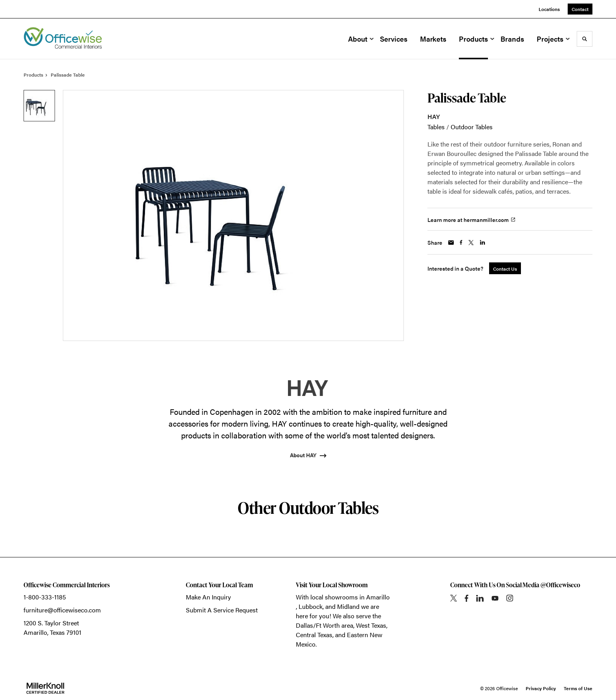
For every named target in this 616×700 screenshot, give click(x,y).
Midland (348, 606)
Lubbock (311, 606)
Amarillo (378, 597)
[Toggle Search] (585, 39)
